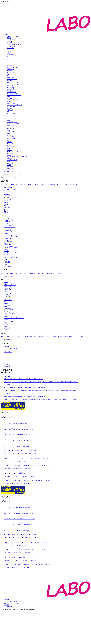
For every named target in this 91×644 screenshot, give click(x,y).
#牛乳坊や (10, 101)
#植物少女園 (11, 125)
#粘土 (9, 130)
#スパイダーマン (12, 79)
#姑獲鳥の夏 (11, 128)
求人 (5, 211)
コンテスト (7, 196)
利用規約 (6, 350)
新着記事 (8, 187)
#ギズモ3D (10, 144)
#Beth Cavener (11, 147)
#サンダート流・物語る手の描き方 (17, 157)
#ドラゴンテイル (12, 67)
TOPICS (6, 35)
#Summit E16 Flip (12, 93)
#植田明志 (10, 108)
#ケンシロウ (11, 132)
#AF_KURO (10, 87)
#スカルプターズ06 (13, 152)
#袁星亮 (9, 158)
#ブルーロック (11, 107)
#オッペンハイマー (13, 74)
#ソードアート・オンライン (15, 82)
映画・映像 (7, 208)
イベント (6, 194)
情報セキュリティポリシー (12, 636)
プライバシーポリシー (10, 348)
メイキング (7, 202)
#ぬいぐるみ (11, 72)
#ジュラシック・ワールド (15, 105)
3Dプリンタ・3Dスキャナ (11, 189)
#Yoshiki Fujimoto (12, 122)
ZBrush (6, 191)
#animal (9, 121)
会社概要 (6, 347)
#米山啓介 (10, 153)
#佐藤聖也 (10, 81)
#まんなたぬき (11, 89)
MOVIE (6, 115)
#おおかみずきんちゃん (14, 100)
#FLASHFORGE (12, 92)
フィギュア (7, 201)
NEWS (6, 170)
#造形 (9, 140)
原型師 (6, 204)
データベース (8, 199)
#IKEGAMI (10, 127)
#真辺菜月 (10, 168)
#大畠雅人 (10, 133)
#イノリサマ (11, 137)
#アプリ (9, 150)
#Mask (9, 155)
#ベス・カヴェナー (13, 148)
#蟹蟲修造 (10, 166)
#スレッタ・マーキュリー (15, 84)
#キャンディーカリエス (14, 95)
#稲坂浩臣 (10, 66)
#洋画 (9, 112)
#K (8, 76)
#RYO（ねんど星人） (13, 124)
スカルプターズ (8, 171)
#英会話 (9, 142)
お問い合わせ (8, 352)
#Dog (9, 97)
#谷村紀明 (10, 110)
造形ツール (7, 213)
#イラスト (10, 162)
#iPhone (9, 145)
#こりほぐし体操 (12, 160)
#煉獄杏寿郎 (11, 77)
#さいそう (10, 163)
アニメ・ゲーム (8, 192)
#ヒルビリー (11, 86)
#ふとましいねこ (12, 103)
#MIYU (9, 165)
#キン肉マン (11, 71)
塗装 (5, 206)
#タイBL (10, 98)
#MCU (9, 90)
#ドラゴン (10, 135)
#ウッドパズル (11, 113)
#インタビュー (11, 139)
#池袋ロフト (11, 69)
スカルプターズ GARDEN (11, 197)
